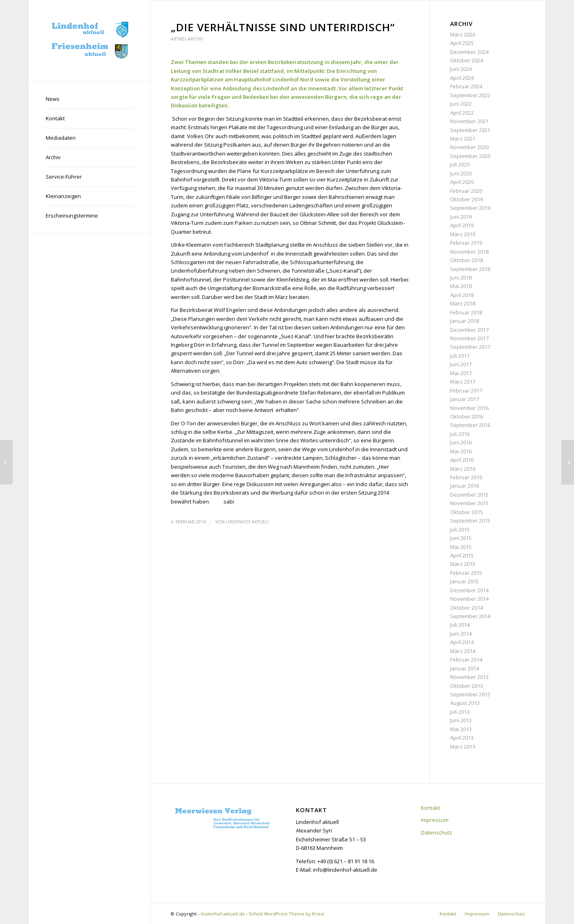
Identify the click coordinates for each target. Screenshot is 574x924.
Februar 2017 (466, 391)
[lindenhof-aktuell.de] (89, 41)
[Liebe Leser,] (568, 462)
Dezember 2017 (469, 330)
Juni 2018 (461, 277)
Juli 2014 (460, 625)
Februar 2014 (466, 659)
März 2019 (463, 234)
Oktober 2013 (467, 686)
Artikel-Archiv (187, 39)
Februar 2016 (466, 477)
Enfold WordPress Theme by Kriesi (287, 914)
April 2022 (462, 113)
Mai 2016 (461, 451)
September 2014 (470, 616)
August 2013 (465, 703)
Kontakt (430, 808)
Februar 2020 (466, 191)
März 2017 (463, 382)
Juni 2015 (461, 538)
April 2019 (462, 225)
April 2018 (462, 295)
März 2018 (463, 303)
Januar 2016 (465, 486)
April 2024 (462, 78)
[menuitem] (89, 99)
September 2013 (470, 694)
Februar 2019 (466, 243)
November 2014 (469, 599)
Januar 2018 (465, 321)
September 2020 (470, 156)
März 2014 (463, 651)
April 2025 (462, 43)
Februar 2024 (466, 86)
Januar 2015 (465, 581)
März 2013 (463, 747)
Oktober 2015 (467, 512)
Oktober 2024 (467, 60)
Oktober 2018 (467, 260)
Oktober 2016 (467, 416)
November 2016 (469, 408)
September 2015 (470, 521)
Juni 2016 (461, 442)
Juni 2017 (461, 364)
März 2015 (463, 564)
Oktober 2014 (467, 608)
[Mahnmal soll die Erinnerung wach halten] (6, 462)
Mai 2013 (461, 729)
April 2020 (462, 182)
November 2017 (469, 338)
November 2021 (469, 121)
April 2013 (462, 738)
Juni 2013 (461, 720)
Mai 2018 (461, 286)
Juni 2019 (461, 217)
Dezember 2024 (469, 52)
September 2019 (470, 208)
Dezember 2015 (469, 495)
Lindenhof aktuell (248, 522)
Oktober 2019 (467, 199)
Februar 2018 (466, 312)
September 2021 (470, 130)
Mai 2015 (461, 547)
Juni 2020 (461, 173)
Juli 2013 (460, 712)
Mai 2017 (461, 373)
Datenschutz (437, 832)
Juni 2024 (461, 69)
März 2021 (463, 139)
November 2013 (469, 677)
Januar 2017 (465, 399)
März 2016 (463, 469)
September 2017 (470, 347)
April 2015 (462, 555)
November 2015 (469, 503)
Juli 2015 (460, 529)
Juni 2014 (461, 634)
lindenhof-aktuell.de (223, 914)
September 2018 (470, 269)
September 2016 (470, 425)
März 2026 (463, 34)
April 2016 (462, 460)
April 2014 (462, 642)
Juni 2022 (461, 104)
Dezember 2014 (469, 590)
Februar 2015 (466, 573)
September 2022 (470, 95)
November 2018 (469, 252)
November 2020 (469, 147)
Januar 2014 (465, 668)
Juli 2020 (460, 164)
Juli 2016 (460, 434)
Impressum (435, 820)
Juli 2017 (460, 356)
